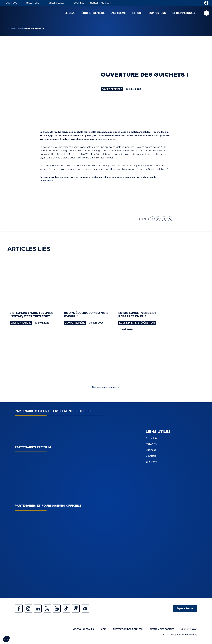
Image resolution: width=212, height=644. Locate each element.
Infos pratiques (183, 13)
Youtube (60, 609)
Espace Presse (184, 609)
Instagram (29, 609)
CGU (99, 630)
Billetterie (33, 3)
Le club (70, 13)
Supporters (157, 13)
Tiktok (71, 609)
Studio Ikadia (189, 636)
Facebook (19, 609)
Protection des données (125, 630)
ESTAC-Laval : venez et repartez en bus (137, 315)
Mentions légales (78, 630)
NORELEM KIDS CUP (100, 3)
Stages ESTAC (56, 3)
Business (79, 3)
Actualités (20, 28)
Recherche (206, 13)
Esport (138, 13)
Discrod (91, 609)
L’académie (119, 13)
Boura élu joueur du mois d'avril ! (86, 315)
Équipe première (93, 13)
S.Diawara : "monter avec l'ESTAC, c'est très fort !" (32, 315)
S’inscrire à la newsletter (106, 387)
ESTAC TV (152, 444)
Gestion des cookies (161, 630)
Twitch (81, 609)
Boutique (11, 3)
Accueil (11, 28)
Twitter (50, 609)
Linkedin (40, 609)
